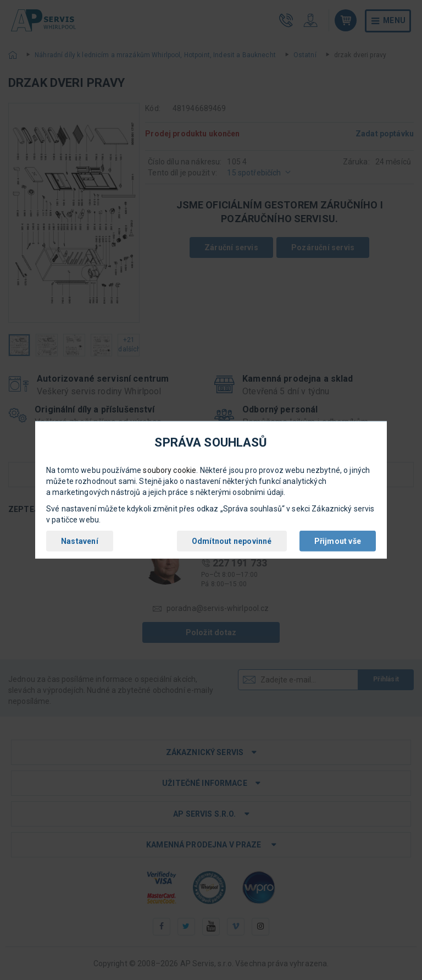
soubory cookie (170, 470)
